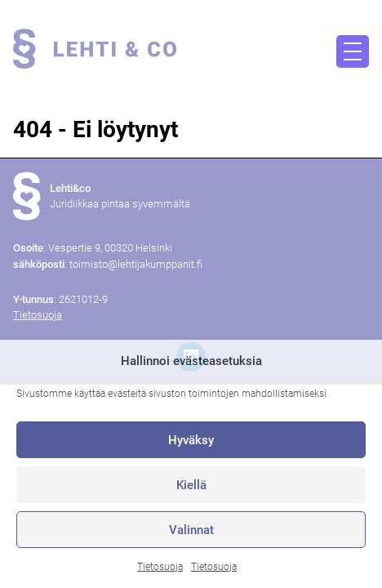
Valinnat (191, 530)
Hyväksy (191, 440)
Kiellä (191, 485)
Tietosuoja (160, 567)
